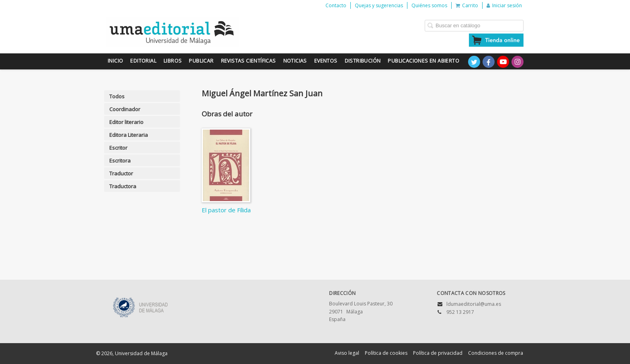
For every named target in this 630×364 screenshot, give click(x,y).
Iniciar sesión (504, 5)
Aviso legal (347, 353)
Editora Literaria (129, 135)
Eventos (326, 61)
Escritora (120, 161)
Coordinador (125, 109)
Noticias (295, 61)
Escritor (118, 148)
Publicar (201, 61)
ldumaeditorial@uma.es (474, 304)
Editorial (143, 61)
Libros (173, 61)
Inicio (115, 61)
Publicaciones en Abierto (423, 61)
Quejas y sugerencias (379, 5)
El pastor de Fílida (226, 210)
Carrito (467, 5)
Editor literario (126, 122)
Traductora (123, 186)
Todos (117, 96)
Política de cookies (386, 353)
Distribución (363, 61)
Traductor (121, 173)
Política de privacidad (438, 353)
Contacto (336, 5)
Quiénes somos (429, 5)
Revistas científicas (249, 61)
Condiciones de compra (496, 353)
